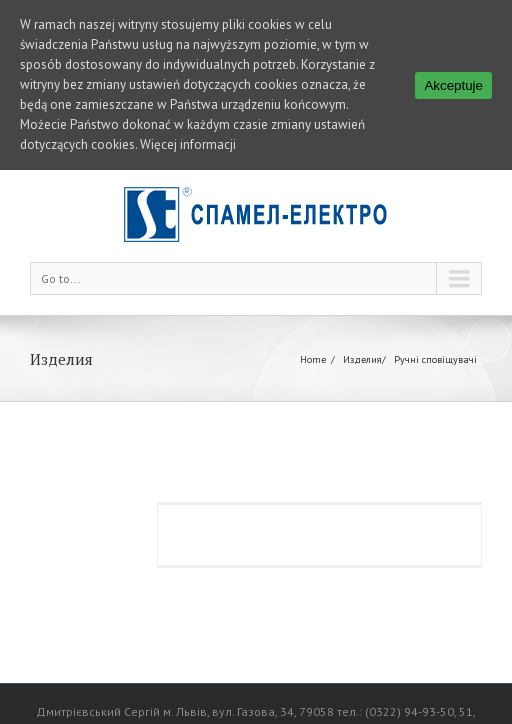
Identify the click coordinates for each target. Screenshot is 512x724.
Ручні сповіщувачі (435, 346)
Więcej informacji (188, 144)
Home (313, 346)
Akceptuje (453, 85)
